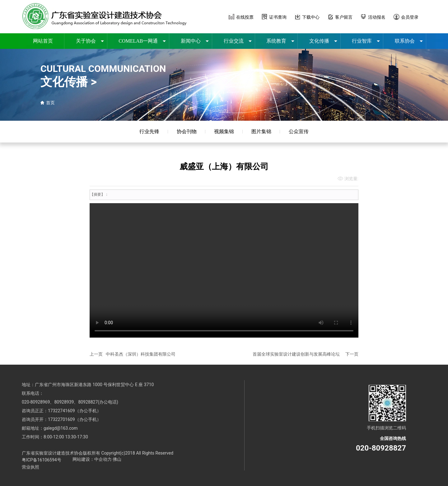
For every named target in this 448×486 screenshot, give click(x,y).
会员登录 (410, 17)
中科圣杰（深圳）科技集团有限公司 (141, 354)
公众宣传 (299, 131)
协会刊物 (187, 131)
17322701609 (61, 419)
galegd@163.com (61, 428)
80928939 (64, 402)
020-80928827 (381, 448)
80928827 (88, 402)
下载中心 (311, 17)
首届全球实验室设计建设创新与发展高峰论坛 (296, 354)
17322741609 (61, 411)
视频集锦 (224, 131)
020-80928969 (36, 402)
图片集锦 (261, 131)
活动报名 (377, 17)
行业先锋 (149, 131)
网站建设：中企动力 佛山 (97, 459)
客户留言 (344, 17)
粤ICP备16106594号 (42, 460)
